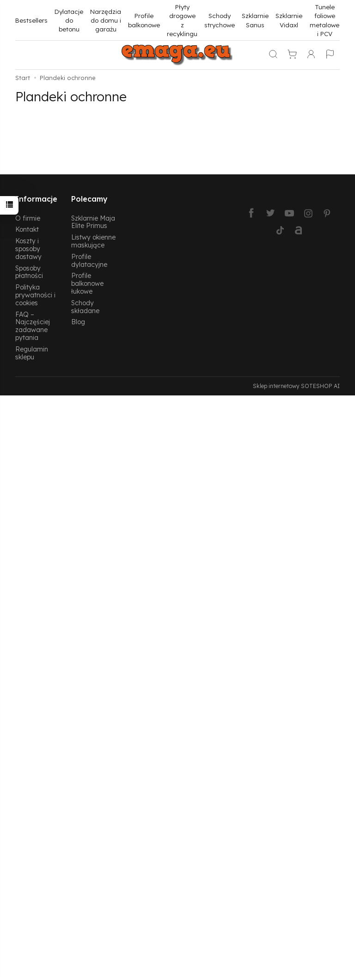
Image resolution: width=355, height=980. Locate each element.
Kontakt (27, 229)
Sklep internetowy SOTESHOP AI (296, 386)
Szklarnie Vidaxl (289, 20)
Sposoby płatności (29, 272)
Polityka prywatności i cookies (35, 295)
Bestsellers (31, 20)
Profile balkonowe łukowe (87, 283)
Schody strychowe (220, 20)
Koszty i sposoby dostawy (28, 249)
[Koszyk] (292, 55)
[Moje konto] (311, 55)
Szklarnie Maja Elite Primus (93, 222)
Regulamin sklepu (32, 353)
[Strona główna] (177, 55)
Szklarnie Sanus (255, 20)
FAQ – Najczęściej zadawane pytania (33, 326)
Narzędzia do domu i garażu (106, 20)
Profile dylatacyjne (89, 260)
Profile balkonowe (144, 20)
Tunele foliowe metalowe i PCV (324, 20)
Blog (78, 322)
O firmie (28, 218)
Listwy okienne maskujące (93, 241)
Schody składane (85, 307)
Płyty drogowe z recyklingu (182, 20)
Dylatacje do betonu (69, 20)
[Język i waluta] (330, 55)
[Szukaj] (273, 55)
